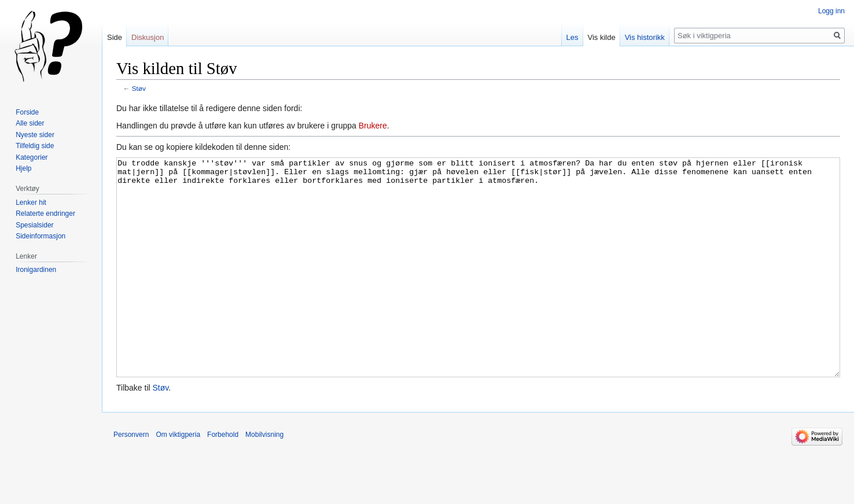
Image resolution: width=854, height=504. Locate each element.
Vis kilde (602, 37)
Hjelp (23, 168)
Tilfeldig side (35, 146)
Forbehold (223, 478)
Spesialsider (34, 225)
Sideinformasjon (41, 236)
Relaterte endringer (45, 214)
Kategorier (32, 157)
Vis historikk (645, 37)
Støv (139, 88)
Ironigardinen (36, 270)
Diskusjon (148, 37)
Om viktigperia (178, 478)
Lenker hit (31, 203)
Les (573, 37)
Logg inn (831, 11)
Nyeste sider (35, 135)
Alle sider (30, 123)
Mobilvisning (264, 478)
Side (115, 37)
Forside (27, 112)
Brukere (373, 126)
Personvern (131, 478)
